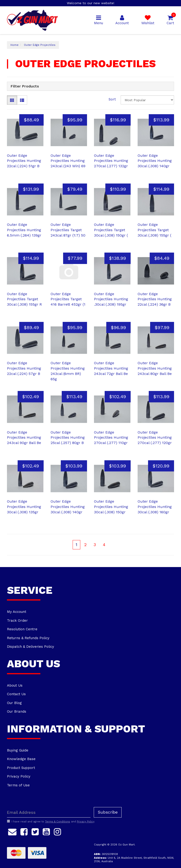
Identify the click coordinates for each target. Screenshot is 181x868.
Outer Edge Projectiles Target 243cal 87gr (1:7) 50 (68, 230)
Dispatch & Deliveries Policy (31, 647)
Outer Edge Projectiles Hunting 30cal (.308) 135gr (24, 507)
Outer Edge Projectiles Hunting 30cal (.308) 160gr (155, 507)
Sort (112, 99)
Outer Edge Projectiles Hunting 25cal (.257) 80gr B (68, 438)
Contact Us (16, 694)
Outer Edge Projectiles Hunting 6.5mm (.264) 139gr (24, 230)
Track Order (17, 621)
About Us (15, 685)
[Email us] (12, 831)
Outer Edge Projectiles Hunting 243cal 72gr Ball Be (111, 368)
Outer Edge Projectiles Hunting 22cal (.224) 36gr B (155, 299)
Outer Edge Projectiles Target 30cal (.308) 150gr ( (111, 230)
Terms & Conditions (58, 822)
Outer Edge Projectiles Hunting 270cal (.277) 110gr (111, 438)
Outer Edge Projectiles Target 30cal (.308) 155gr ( (154, 230)
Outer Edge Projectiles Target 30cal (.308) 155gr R (24, 299)
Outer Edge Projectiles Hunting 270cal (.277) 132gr (111, 161)
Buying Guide (18, 750)
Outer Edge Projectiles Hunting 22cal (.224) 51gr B (24, 161)
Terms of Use (18, 785)
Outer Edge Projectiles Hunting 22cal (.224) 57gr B (24, 368)
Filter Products (25, 86)
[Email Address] (49, 812)
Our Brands (17, 711)
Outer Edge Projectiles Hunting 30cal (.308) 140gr (155, 161)
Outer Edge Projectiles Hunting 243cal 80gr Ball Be (155, 368)
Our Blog (14, 703)
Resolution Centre (22, 629)
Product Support (21, 768)
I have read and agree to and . (51, 821)
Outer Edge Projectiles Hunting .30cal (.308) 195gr (111, 299)
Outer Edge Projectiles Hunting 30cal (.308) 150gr (111, 507)
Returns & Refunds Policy (28, 638)
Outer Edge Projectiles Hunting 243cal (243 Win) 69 (68, 161)
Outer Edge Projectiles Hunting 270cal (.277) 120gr (155, 438)
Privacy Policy (19, 776)
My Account (17, 612)
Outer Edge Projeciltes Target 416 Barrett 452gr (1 (68, 299)
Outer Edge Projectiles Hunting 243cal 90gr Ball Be (24, 438)
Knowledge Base (21, 759)
